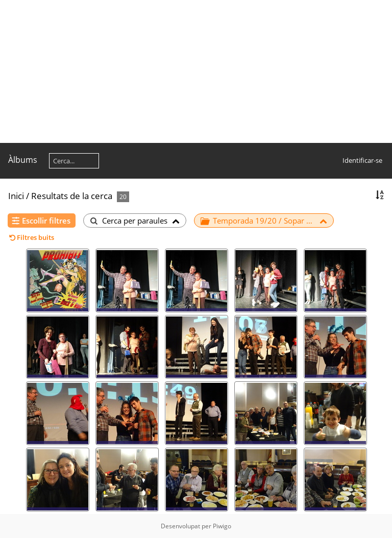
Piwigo (222, 526)
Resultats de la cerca (72, 196)
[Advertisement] (196, 71)
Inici (16, 196)
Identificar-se (362, 160)
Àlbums (23, 160)
